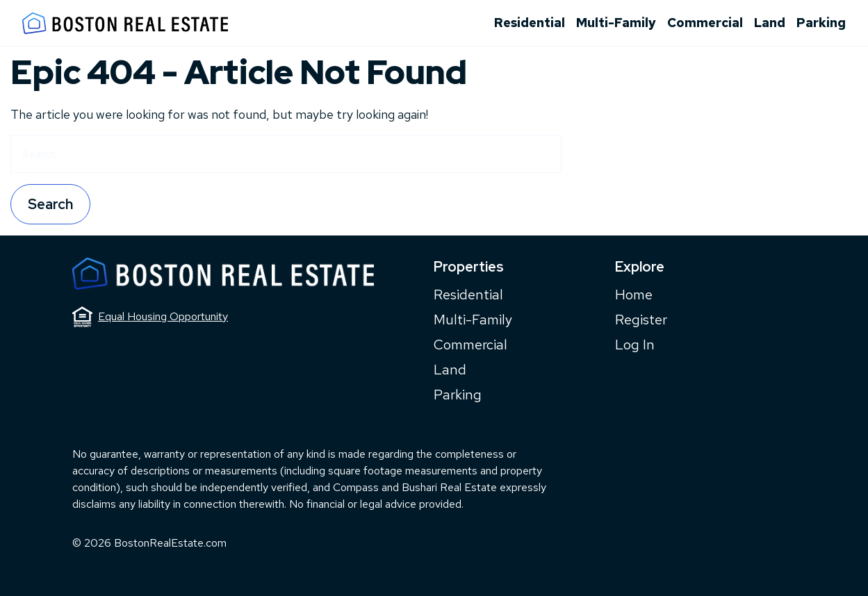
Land (770, 23)
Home (634, 295)
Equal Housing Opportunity (150, 317)
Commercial (705, 23)
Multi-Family (616, 23)
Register (641, 320)
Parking (821, 23)
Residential (530, 23)
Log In (635, 345)
